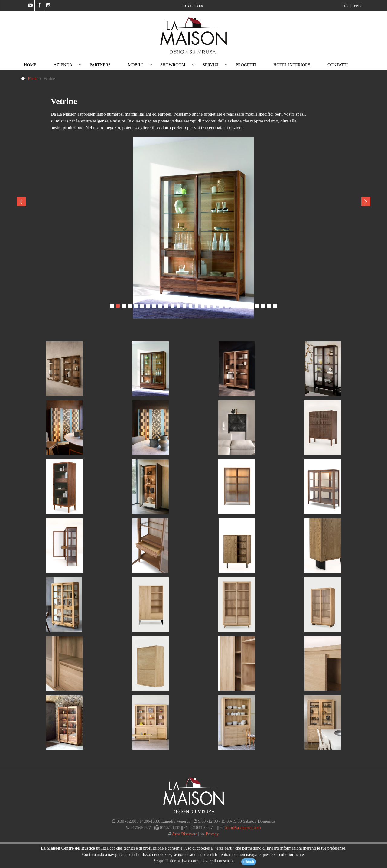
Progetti (246, 65)
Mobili (135, 65)
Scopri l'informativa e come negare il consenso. (193, 861)
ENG (358, 6)
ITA (345, 6)
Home (30, 65)
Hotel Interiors (292, 65)
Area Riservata (184, 834)
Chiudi (249, 862)
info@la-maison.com (243, 828)
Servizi (211, 65)
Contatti (338, 65)
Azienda (63, 65)
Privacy (212, 834)
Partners (100, 65)
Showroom (173, 65)
